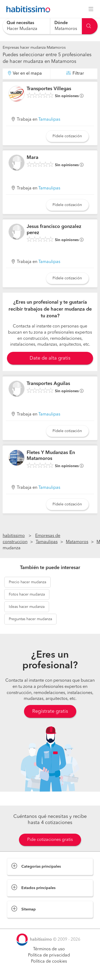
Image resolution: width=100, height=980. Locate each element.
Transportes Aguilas (48, 384)
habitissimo (14, 536)
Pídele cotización (67, 136)
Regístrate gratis (50, 711)
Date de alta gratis (50, 358)
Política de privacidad (49, 955)
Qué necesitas (20, 23)
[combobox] (26, 26)
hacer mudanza (27, 582)
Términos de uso (49, 949)
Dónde (61, 23)
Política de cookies (49, 962)
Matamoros (77, 542)
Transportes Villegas (49, 89)
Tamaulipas (49, 120)
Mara (33, 158)
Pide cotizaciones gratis (50, 840)
